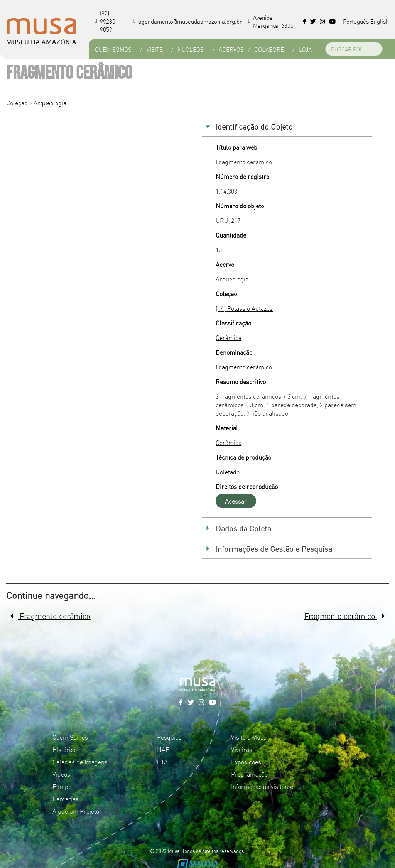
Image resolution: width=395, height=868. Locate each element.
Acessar (236, 501)
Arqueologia (50, 103)
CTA (162, 762)
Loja (305, 49)
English (380, 21)
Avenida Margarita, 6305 (271, 21)
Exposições (246, 762)
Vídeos (61, 774)
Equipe (62, 786)
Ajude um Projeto (76, 811)
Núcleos (191, 49)
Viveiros (242, 749)
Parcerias (66, 799)
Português (356, 21)
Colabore (269, 49)
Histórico (65, 749)
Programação (249, 774)
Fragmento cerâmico (244, 367)
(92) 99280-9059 (106, 21)
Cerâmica (229, 337)
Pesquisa (169, 737)
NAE (163, 749)
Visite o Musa (249, 737)
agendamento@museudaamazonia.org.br (188, 21)
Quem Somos (113, 49)
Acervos (231, 49)
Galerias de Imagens (80, 762)
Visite (155, 49)
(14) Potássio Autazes (244, 308)
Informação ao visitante (262, 786)
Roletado (228, 472)
